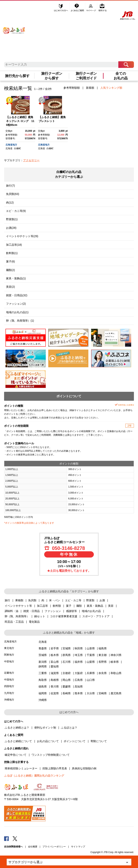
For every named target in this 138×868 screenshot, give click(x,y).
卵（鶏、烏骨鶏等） (17, 616)
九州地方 (9, 693)
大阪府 (79, 673)
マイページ (91, 7)
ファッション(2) (16, 304)
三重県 (43, 673)
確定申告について (16, 755)
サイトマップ (78, 847)
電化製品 (34, 622)
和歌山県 (116, 673)
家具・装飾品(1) (16, 278)
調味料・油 (11, 611)
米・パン (54, 600)
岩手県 (55, 648)
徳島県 (43, 687)
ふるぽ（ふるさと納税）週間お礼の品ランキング (34, 776)
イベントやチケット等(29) (22, 236)
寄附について (99, 741)
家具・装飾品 (95, 606)
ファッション (53, 611)
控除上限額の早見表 (55, 768)
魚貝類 (32, 600)
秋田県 (79, 648)
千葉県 (91, 655)
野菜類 (90, 600)
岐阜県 (115, 662)
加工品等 (42, 606)
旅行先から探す (17, 76)
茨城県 (43, 655)
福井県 (79, 662)
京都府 (67, 673)
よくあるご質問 (78, 7)
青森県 (43, 648)
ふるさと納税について (18, 741)
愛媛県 (67, 687)
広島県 (79, 680)
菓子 (69, 606)
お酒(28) (11, 228)
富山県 (55, 662)
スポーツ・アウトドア (96, 616)
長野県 (103, 662)
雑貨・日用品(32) (17, 295)
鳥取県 (43, 680)
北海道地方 (11, 145)
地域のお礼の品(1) (17, 312)
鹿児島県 (116, 693)
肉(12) (10, 203)
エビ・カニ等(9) (16, 211)
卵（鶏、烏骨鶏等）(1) (20, 321)
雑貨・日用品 (32, 611)
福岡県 (43, 693)
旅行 (7, 600)
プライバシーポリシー (54, 847)
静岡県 (43, 666)
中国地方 (9, 680)
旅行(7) (10, 186)
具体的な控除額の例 (84, 768)
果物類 (19, 600)
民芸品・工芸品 (14, 622)
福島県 (103, 648)
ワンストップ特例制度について (51, 755)
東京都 (103, 655)
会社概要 (33, 847)
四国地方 (9, 686)
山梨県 (91, 662)
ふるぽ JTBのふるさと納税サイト (14, 28)
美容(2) (10, 287)
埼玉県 (79, 655)
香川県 (55, 687)
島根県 (55, 680)
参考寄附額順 (72, 88)
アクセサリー (31, 160)
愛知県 (55, 666)
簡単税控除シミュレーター (21, 768)
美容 (111, 606)
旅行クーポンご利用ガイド (86, 76)
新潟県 (43, 662)
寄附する (102, 7)
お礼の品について (48, 741)
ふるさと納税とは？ (17, 728)
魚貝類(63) (13, 194)
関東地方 (9, 655)
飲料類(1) (12, 253)
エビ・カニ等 (73, 600)
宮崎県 (103, 693)
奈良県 (103, 673)
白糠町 (18, 148)
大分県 (91, 693)
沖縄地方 (9, 700)
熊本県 (79, 693)
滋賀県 (55, 673)
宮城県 (67, 648)
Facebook (6, 838)
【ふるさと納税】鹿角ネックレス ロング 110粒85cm (20, 121)
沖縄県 (43, 700)
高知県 (79, 687)
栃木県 (55, 655)
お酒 (102, 600)
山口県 (91, 680)
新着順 (90, 88)
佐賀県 (55, 693)
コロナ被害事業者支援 (64, 616)
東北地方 (9, 648)
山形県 (91, 648)
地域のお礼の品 (91, 611)
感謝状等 (71, 611)
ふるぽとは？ (69, 728)
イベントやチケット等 (18, 606)
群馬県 (67, 655)
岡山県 (67, 680)
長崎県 (67, 693)
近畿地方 (9, 673)
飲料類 (57, 606)
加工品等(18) (14, 245)
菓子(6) (10, 261)
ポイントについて (75, 741)
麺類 (79, 606)
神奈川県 (116, 655)
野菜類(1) (12, 219)
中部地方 (9, 662)
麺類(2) (10, 270)
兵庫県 (91, 673)
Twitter (15, 838)
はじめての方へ (61, 7)
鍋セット (40, 616)
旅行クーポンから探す (52, 76)
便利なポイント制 (45, 728)
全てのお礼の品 (121, 76)
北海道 (9, 148)
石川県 (67, 662)
